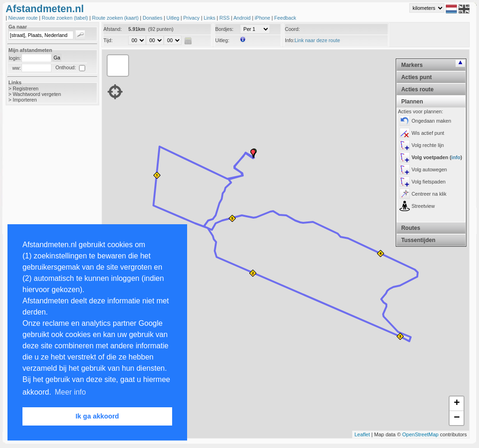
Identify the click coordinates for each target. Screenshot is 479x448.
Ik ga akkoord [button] (98, 416)
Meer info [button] (70, 392)
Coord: (292, 29)
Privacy (192, 18)
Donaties (153, 18)
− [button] (457, 418)
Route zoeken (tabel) (65, 18)
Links (210, 18)
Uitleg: (222, 40)
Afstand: (112, 29)
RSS (225, 18)
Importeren (25, 100)
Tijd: (108, 40)
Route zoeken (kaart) (116, 18)
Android (243, 18)
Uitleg (174, 18)
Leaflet (362, 434)
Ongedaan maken (432, 121)
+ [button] (457, 404)
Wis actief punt (428, 133)
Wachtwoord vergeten (37, 94)
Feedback (285, 18)
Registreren (25, 88)
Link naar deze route (317, 40)
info (456, 157)
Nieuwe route (24, 18)
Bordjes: (224, 29)
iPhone (263, 18)
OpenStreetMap (421, 434)
